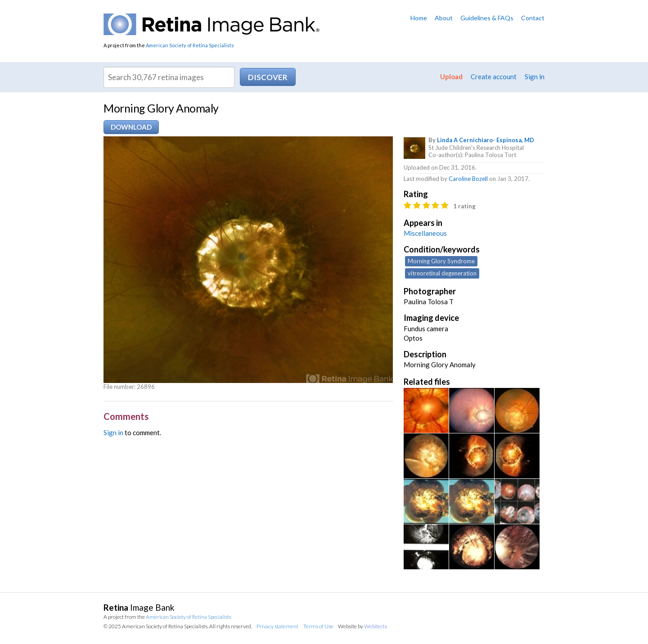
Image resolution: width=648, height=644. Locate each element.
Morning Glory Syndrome (441, 261)
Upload (451, 77)
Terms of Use (318, 626)
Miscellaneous (425, 233)
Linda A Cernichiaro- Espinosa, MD (486, 140)
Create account (494, 77)
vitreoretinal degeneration (442, 273)
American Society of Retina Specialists (190, 45)
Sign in (535, 77)
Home (419, 18)
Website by (362, 626)
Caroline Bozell (468, 179)
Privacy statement (277, 626)
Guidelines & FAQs (487, 18)
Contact (533, 18)
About (444, 18)
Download (131, 127)
